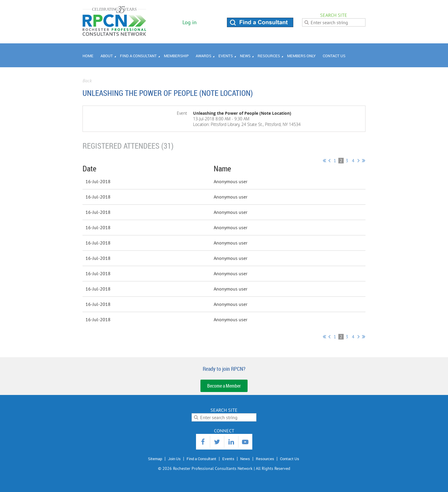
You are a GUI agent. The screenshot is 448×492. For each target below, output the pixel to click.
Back (87, 81)
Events (228, 459)
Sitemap (155, 459)
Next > (359, 160)
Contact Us (290, 459)
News (245, 459)
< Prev (329, 160)
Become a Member (224, 386)
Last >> (364, 160)
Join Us (174, 459)
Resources (265, 459)
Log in (190, 22)
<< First (324, 160)
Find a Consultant (201, 459)
